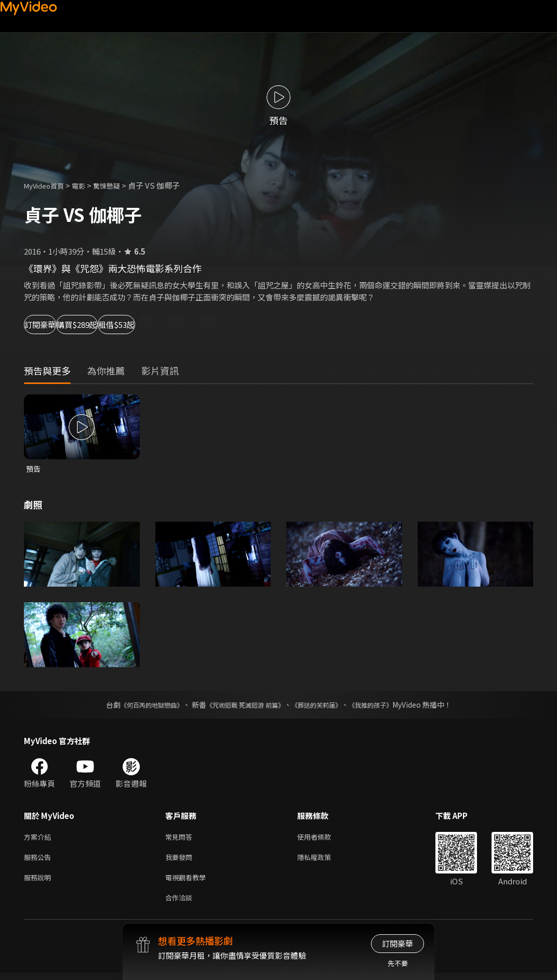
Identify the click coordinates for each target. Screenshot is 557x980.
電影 (87, 185)
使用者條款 (323, 838)
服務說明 (39, 882)
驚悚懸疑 (118, 185)
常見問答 (181, 838)
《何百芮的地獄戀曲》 (138, 706)
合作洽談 (181, 904)
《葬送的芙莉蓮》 (324, 706)
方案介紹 (39, 838)
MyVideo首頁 (48, 185)
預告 (34, 469)
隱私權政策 (323, 860)
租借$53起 (195, 325)
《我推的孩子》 (386, 706)
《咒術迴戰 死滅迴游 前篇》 (243, 706)
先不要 (398, 963)
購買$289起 (123, 325)
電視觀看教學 (189, 882)
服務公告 (39, 860)
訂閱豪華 (52, 325)
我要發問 (181, 860)
